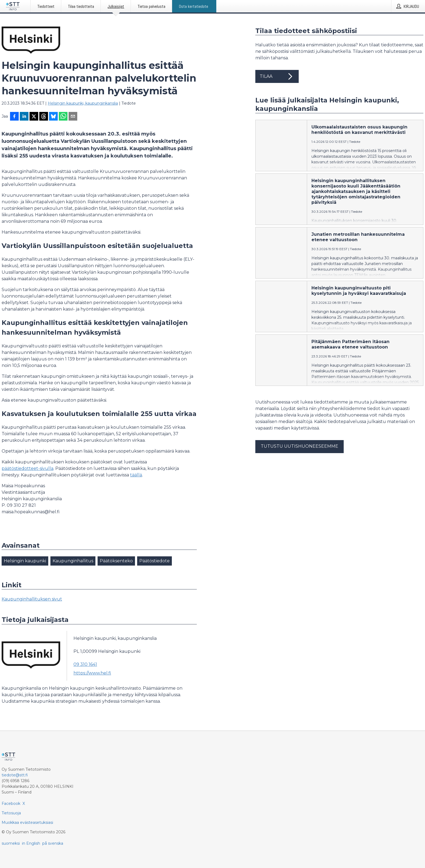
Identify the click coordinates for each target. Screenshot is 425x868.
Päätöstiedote (154, 561)
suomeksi (11, 843)
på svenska (53, 843)
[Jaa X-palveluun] (34, 117)
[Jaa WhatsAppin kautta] (63, 117)
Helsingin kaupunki (25, 561)
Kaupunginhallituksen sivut (32, 599)
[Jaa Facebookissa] (14, 117)
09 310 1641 (85, 664)
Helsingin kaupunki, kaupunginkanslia (83, 103)
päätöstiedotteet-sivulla (28, 468)
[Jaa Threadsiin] (44, 117)
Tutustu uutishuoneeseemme (300, 446)
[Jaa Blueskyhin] (53, 117)
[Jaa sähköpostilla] (73, 117)
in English (31, 843)
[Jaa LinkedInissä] (24, 117)
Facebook (11, 804)
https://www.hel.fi (92, 673)
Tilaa (277, 76)
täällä (136, 475)
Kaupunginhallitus (73, 561)
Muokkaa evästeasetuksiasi (27, 822)
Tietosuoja (11, 813)
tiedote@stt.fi (15, 775)
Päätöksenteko (116, 561)
